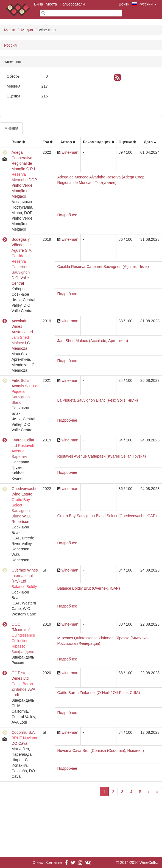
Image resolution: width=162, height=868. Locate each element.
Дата (148, 142)
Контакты (54, 863)
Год (46, 142)
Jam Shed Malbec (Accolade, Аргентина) (93, 341)
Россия (10, 45)
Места (51, 4)
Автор (66, 142)
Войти (124, 4)
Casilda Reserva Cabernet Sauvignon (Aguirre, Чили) (103, 267)
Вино (16, 142)
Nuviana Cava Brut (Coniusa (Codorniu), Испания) (100, 751)
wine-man (70, 152)
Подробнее (67, 215)
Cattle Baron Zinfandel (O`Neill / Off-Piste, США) (98, 693)
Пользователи (72, 4)
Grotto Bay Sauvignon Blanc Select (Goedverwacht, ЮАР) (107, 516)
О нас (37, 863)
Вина (39, 4)
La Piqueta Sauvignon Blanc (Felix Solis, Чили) (97, 400)
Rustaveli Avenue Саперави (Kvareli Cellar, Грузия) (101, 456)
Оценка (126, 142)
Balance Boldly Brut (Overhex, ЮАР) (88, 588)
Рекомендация (97, 142)
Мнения (11, 128)
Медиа (27, 30)
